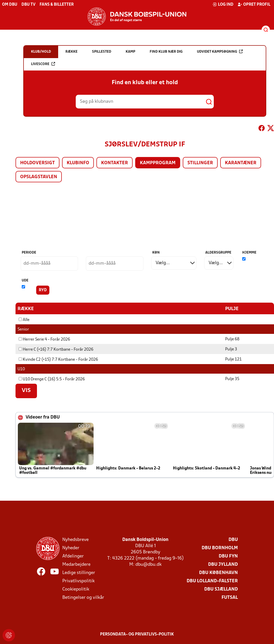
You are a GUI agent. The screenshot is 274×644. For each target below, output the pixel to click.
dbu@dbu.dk (149, 564)
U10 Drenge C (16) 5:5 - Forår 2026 (52, 379)
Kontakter (115, 163)
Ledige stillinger (79, 573)
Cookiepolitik (76, 589)
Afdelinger (73, 556)
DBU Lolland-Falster (212, 581)
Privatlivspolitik (78, 581)
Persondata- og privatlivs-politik (137, 634)
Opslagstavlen (39, 177)
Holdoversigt (37, 163)
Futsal (230, 597)
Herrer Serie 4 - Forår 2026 (44, 339)
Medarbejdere (76, 564)
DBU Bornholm (220, 548)
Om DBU (10, 5)
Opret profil (254, 4)
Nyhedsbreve (75, 540)
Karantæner (241, 163)
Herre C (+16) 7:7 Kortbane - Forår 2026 (56, 349)
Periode (29, 253)
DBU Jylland (223, 564)
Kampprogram (158, 163)
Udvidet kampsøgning (220, 52)
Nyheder (71, 548)
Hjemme (249, 253)
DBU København (218, 573)
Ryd (43, 290)
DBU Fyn (228, 556)
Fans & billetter (57, 5)
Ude (25, 281)
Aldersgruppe (218, 253)
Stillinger (200, 163)
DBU (233, 540)
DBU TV (28, 5)
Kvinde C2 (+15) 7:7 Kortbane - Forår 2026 (58, 359)
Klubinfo (78, 163)
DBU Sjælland (221, 589)
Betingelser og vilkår (83, 597)
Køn (156, 253)
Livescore (43, 64)
